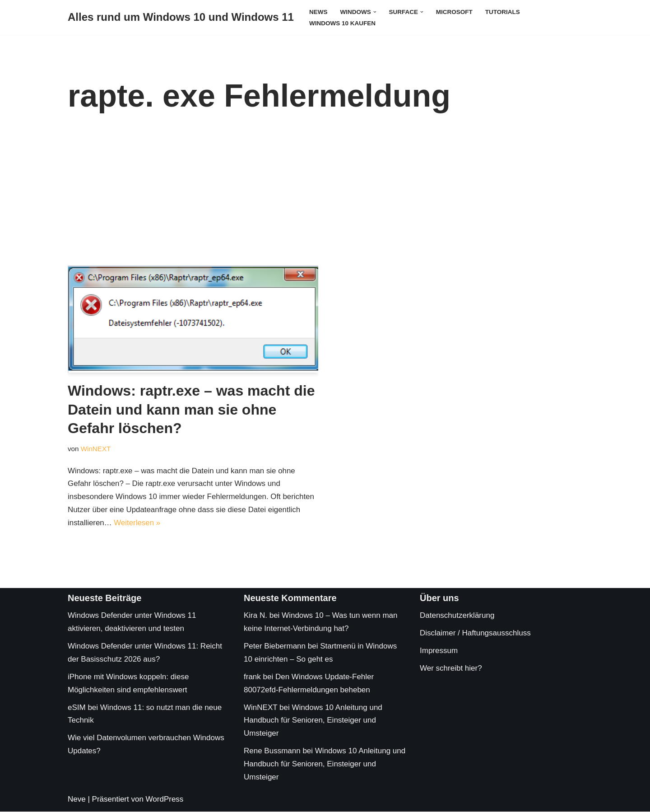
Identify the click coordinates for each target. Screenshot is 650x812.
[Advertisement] (325, 198)
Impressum (439, 651)
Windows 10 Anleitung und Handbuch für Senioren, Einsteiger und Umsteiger (313, 721)
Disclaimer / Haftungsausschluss (475, 633)
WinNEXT (96, 449)
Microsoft (455, 12)
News (318, 12)
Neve (77, 800)
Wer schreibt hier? (451, 669)
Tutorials (504, 12)
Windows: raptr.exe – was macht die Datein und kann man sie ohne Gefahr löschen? (191, 409)
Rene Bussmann (272, 751)
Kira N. (255, 616)
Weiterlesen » (138, 523)
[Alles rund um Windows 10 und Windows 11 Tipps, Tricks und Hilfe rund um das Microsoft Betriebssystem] (181, 17)
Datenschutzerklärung (457, 616)
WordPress (165, 800)
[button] (375, 12)
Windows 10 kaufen (343, 23)
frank (252, 677)
